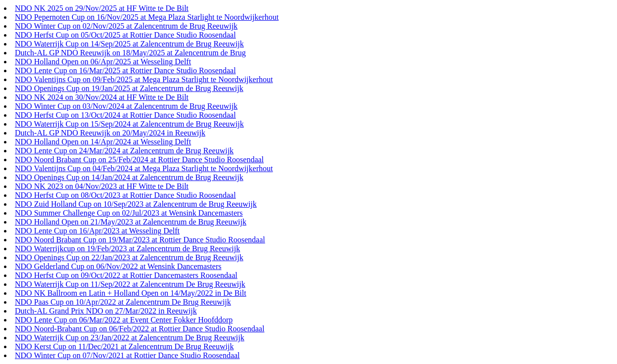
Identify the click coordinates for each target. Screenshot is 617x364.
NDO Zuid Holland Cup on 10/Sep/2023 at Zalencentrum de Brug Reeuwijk (136, 204)
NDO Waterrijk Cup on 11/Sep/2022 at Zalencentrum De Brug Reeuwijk (130, 284)
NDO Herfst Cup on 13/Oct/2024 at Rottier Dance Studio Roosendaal (125, 115)
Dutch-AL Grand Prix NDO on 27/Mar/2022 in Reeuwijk (106, 311)
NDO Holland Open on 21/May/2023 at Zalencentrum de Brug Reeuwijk (131, 222)
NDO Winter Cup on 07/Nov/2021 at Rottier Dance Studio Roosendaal (127, 355)
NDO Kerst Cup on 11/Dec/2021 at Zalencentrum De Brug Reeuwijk (124, 346)
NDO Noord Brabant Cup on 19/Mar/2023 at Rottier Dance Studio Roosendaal (140, 240)
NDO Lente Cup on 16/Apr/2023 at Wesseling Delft (97, 231)
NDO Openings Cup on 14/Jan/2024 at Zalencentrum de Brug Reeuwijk (129, 177)
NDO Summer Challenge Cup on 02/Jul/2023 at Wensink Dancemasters (129, 213)
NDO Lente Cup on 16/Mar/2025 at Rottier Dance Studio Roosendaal (125, 70)
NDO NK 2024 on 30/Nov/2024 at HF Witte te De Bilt (102, 97)
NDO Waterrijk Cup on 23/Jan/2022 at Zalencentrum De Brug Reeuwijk (130, 338)
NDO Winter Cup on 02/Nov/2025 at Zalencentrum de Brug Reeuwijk (126, 26)
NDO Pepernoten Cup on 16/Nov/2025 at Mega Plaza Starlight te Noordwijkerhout (147, 17)
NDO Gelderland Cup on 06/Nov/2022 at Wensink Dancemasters (118, 266)
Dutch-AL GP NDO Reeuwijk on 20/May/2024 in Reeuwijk (110, 133)
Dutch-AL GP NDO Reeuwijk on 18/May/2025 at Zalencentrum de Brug (130, 53)
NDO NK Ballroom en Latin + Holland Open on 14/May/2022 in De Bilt (131, 293)
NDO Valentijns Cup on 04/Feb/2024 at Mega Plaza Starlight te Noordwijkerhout (144, 168)
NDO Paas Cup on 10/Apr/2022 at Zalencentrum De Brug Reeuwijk (123, 302)
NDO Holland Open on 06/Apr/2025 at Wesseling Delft (103, 62)
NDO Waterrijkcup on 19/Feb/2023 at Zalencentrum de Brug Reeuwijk (127, 249)
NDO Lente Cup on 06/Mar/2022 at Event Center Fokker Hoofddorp (124, 320)
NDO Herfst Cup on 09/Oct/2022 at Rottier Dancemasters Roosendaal (126, 275)
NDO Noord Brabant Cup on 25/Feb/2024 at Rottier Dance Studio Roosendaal (139, 159)
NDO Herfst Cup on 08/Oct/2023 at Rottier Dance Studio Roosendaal (125, 195)
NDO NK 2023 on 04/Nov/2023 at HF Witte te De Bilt (102, 186)
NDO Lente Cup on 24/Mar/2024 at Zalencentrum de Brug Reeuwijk (124, 151)
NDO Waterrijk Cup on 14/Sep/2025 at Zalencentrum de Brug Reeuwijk (129, 44)
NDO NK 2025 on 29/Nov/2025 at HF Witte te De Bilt (102, 8)
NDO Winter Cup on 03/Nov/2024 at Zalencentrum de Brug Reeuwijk (126, 106)
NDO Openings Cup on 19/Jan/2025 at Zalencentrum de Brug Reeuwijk (129, 88)
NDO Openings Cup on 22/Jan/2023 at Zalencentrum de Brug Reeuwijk (129, 257)
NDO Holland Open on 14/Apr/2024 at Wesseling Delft (103, 142)
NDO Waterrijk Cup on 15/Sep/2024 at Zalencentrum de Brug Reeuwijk (129, 124)
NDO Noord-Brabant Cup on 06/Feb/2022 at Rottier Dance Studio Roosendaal (140, 329)
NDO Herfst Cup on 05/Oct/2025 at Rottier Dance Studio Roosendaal (125, 35)
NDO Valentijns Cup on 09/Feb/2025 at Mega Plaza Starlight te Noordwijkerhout (144, 79)
